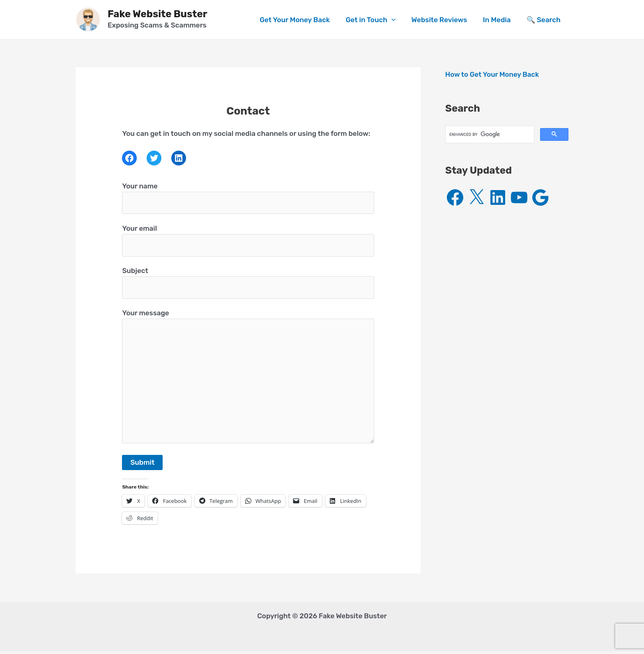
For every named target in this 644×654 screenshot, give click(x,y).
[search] (489, 134)
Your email (248, 241)
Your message (248, 380)
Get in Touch (377, 20)
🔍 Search (544, 20)
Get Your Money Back (303, 20)
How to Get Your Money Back (493, 74)
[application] (398, 20)
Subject (248, 284)
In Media (500, 20)
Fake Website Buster (158, 14)
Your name (248, 198)
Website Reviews (444, 20)
